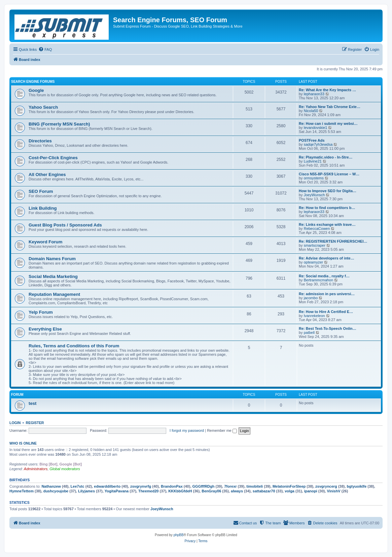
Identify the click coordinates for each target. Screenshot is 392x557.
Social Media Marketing (53, 276)
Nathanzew (51, 486)
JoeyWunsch (314, 195)
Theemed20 (149, 491)
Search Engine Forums (33, 82)
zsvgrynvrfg (141, 486)
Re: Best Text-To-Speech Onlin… (328, 328)
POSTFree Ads (312, 140)
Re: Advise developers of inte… (327, 258)
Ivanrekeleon (314, 316)
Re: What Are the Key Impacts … (327, 90)
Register (35, 423)
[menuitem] (45, 49)
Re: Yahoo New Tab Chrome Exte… (330, 107)
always (237, 491)
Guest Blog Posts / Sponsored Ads (65, 225)
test (32, 403)
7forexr (230, 486)
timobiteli (255, 486)
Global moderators (65, 469)
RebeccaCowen (317, 229)
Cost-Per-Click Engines (53, 158)
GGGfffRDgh (204, 486)
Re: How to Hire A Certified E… (326, 312)
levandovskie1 (316, 128)
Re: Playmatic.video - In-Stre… (326, 157)
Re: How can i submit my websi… (328, 124)
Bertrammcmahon (318, 280)
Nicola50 (311, 111)
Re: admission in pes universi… (327, 294)
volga (290, 491)
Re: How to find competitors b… (327, 208)
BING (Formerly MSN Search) (59, 124)
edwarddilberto (107, 486)
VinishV (334, 491)
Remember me (222, 430)
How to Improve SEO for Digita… (328, 191)
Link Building (43, 208)
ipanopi (311, 491)
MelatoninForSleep (289, 486)
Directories (40, 141)
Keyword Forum (45, 242)
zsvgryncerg (326, 486)
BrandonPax (172, 486)
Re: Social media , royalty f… (324, 276)
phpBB (179, 535)
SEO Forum (41, 191)
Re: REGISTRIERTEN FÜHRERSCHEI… (333, 241)
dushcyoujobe (56, 491)
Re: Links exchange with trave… (327, 224)
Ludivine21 (313, 161)
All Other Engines (47, 175)
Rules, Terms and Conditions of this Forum (74, 346)
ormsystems (314, 178)
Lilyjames (86, 491)
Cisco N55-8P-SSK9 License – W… (329, 174)
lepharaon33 (314, 94)
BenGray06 (211, 491)
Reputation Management (54, 294)
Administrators (36, 469)
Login (15, 423)
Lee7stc (78, 486)
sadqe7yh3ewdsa (318, 144)
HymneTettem (22, 491)
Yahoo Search (43, 107)
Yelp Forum (41, 312)
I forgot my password (187, 430)
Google (36, 90)
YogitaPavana (117, 491)
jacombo (311, 298)
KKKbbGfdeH (180, 491)
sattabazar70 (264, 491)
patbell (309, 333)
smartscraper (315, 245)
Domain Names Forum (52, 259)
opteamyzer (313, 262)
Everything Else (45, 329)
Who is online (23, 443)
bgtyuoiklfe (357, 486)
